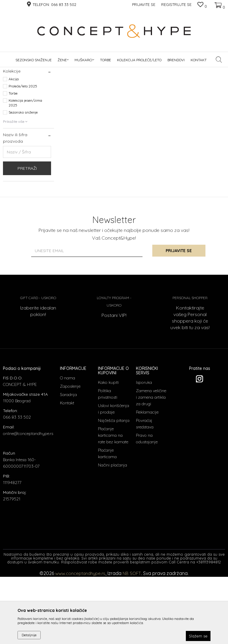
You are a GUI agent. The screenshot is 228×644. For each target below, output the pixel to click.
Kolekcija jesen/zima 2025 (25, 170)
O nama (68, 445)
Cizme (12, 119)
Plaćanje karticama (107, 521)
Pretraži (27, 235)
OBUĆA (61, 71)
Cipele (12, 98)
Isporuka (144, 450)
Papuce (12, 112)
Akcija (14, 146)
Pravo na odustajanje (147, 506)
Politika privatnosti (108, 461)
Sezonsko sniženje (23, 179)
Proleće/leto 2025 (23, 153)
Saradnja (68, 462)
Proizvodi (43, 71)
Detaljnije (29, 635)
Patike (12, 127)
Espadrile (14, 105)
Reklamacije (147, 479)
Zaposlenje (70, 453)
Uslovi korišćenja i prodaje (114, 476)
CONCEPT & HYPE (17, 71)
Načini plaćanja (113, 532)
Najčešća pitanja (114, 488)
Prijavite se (179, 318)
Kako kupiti (108, 450)
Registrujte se (176, 4)
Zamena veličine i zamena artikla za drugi (151, 464)
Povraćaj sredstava (145, 491)
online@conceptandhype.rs (28, 501)
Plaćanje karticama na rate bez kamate (113, 502)
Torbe (13, 160)
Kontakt (67, 470)
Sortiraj (152, 81)
